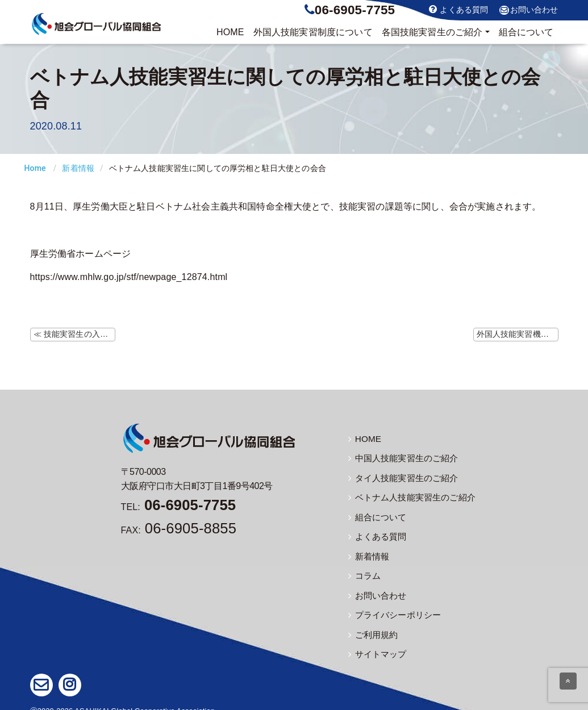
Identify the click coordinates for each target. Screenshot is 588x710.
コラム (364, 570)
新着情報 (78, 168)
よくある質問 (458, 9)
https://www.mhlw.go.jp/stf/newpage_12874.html (129, 277)
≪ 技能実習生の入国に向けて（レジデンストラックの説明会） (74, 334)
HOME (230, 32)
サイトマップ (376, 645)
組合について (526, 32)
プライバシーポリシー (392, 607)
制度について (313, 32)
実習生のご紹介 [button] (432, 32)
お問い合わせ (529, 10)
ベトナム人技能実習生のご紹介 (408, 495)
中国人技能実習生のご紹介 (400, 457)
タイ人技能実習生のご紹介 (400, 476)
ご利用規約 (372, 626)
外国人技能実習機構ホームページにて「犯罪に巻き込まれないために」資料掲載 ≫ (518, 334)
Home (35, 168)
